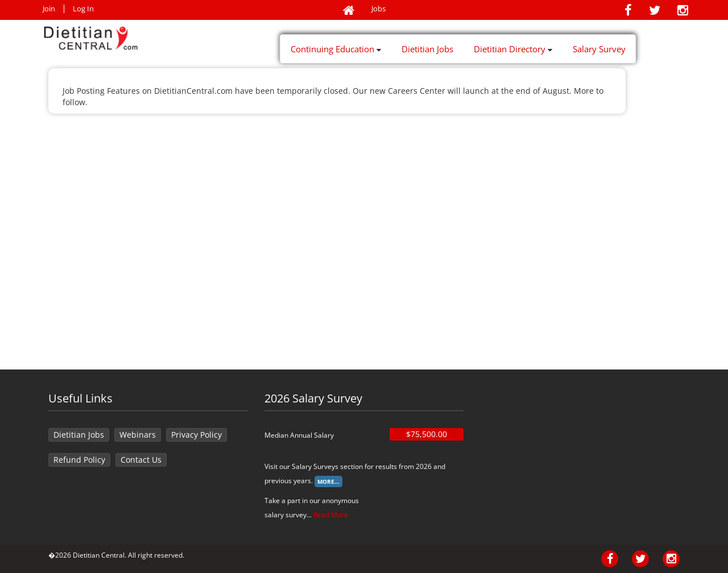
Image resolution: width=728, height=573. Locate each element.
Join (49, 9)
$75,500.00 (427, 434)
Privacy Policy (197, 435)
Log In (83, 9)
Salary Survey (599, 49)
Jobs (379, 9)
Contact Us (141, 460)
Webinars (138, 435)
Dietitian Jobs (427, 49)
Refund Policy (79, 460)
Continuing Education (336, 49)
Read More (331, 515)
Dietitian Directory (513, 49)
